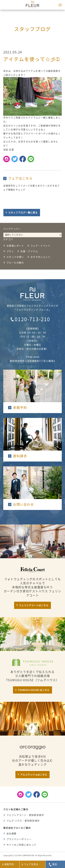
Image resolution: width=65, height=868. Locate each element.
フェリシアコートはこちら (34, 605)
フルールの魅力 (15, 263)
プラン (10, 251)
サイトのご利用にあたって (21, 845)
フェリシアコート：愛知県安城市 (25, 815)
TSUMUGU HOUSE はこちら (34, 690)
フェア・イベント (40, 246)
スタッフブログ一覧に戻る (23, 213)
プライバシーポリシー (19, 839)
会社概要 (12, 834)
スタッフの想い (15, 257)
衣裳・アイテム (29, 251)
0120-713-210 (32, 319)
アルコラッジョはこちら (34, 775)
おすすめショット (40, 257)
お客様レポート (15, 246)
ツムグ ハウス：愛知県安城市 (23, 821)
